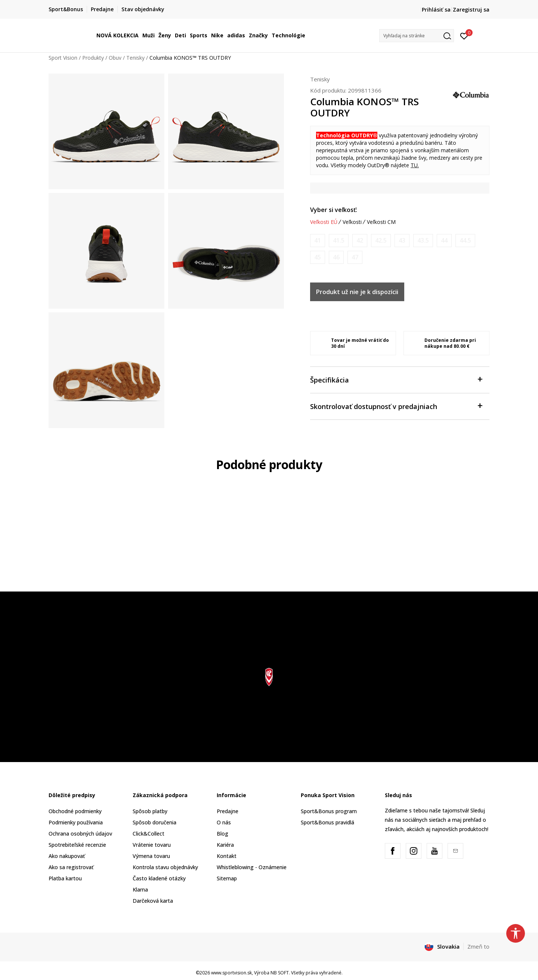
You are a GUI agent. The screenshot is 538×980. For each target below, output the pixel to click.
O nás (224, 822)
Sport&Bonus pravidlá (327, 822)
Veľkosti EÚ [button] (324, 222)
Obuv (115, 58)
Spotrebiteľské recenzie (77, 845)
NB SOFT (280, 973)
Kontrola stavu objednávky (165, 867)
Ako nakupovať (67, 856)
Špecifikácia (396, 379)
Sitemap (227, 878)
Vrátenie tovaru (152, 845)
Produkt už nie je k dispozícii (357, 292)
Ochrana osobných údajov (80, 834)
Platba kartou (65, 878)
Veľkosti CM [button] (381, 222)
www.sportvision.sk (231, 973)
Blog (222, 834)
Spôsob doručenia (154, 822)
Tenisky (135, 58)
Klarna (140, 890)
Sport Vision (63, 58)
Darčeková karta (153, 901)
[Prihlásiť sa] (464, 35)
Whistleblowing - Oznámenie (252, 867)
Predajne (228, 811)
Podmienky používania (76, 822)
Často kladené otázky (159, 878)
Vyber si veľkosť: (334, 210)
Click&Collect (149, 834)
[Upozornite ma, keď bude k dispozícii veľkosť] (318, 241)
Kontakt (227, 856)
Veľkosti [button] (352, 222)
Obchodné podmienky (75, 811)
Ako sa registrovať (71, 867)
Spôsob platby (150, 811)
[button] (417, 36)
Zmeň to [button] (478, 946)
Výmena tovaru (151, 856)
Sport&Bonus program (329, 811)
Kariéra (225, 845)
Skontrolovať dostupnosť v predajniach (396, 406)
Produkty (93, 58)
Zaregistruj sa (471, 10)
